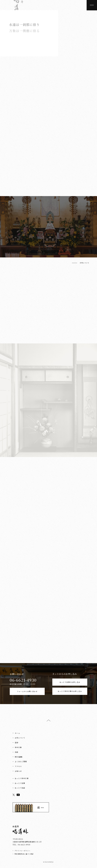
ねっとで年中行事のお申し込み (70, 691)
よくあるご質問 (21, 761)
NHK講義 (19, 757)
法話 (16, 752)
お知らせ (18, 771)
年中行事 (18, 747)
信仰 (16, 743)
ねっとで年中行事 (22, 778)
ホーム (17, 733)
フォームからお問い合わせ (27, 691)
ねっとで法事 (20, 783)
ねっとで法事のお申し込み (70, 682)
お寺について (84, 263)
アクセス (18, 766)
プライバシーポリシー (22, 851)
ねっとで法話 (20, 788)
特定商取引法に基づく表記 (24, 854)
